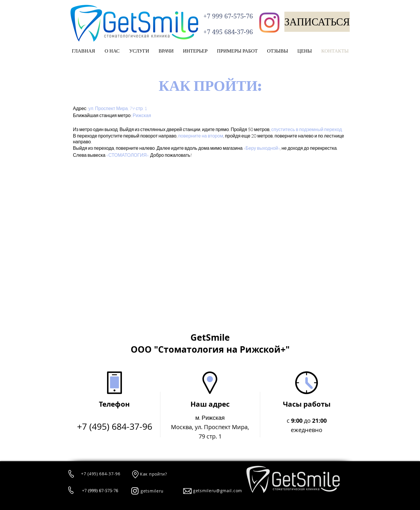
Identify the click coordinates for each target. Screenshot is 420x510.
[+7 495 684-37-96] (228, 32)
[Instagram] (269, 23)
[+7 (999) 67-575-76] (100, 491)
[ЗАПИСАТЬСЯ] (317, 22)
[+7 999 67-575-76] (228, 16)
